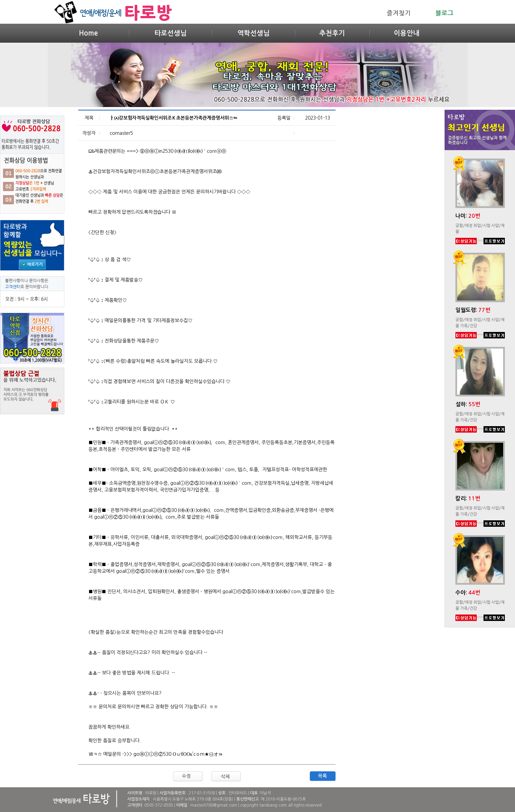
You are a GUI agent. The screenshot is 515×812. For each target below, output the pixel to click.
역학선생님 (253, 33)
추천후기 (332, 33)
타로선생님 (170, 33)
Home (88, 33)
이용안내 (407, 33)
